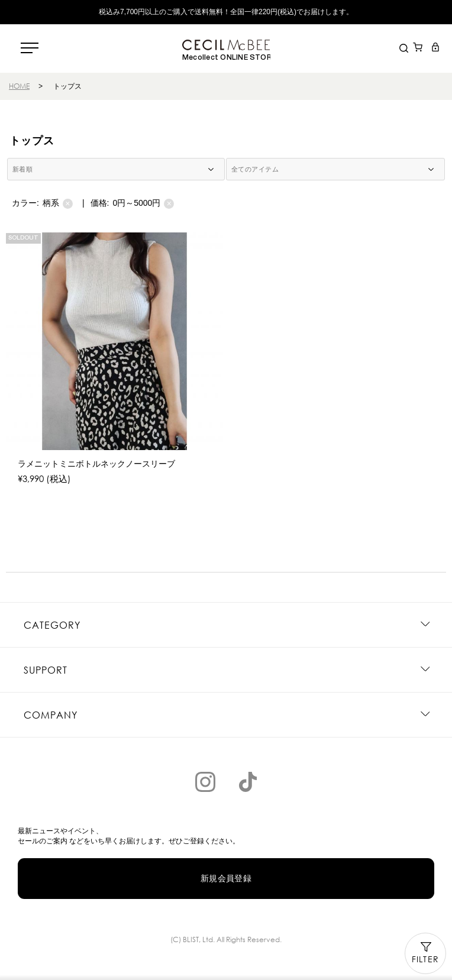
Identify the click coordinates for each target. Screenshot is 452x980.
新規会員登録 (226, 878)
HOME (19, 86)
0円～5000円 (143, 203)
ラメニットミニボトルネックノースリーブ (96, 464)
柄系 (58, 203)
